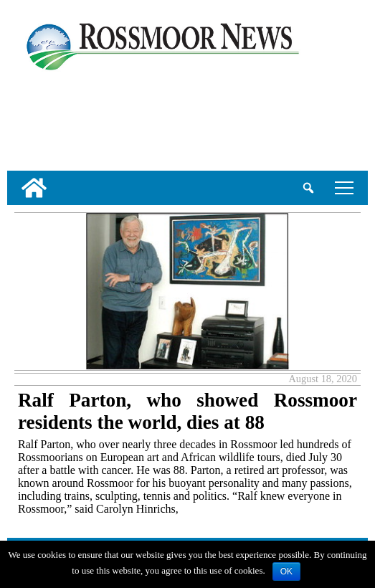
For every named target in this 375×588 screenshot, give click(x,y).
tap (344, 188)
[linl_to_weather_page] (54, 118)
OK (286, 572)
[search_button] (308, 188)
